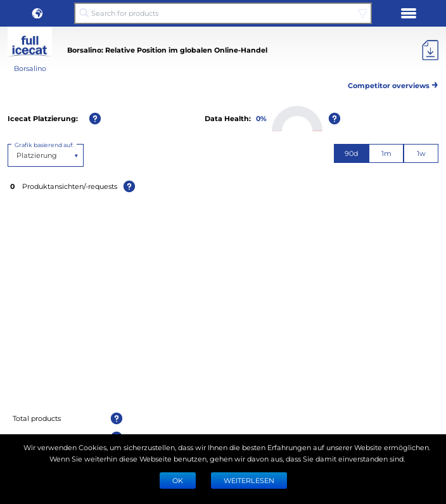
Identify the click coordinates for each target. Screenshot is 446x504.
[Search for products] (223, 13)
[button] (37, 13)
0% (261, 118)
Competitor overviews (393, 83)
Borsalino (30, 68)
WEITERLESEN (249, 480)
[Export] (430, 50)
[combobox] (17, 155)
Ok (178, 480)
